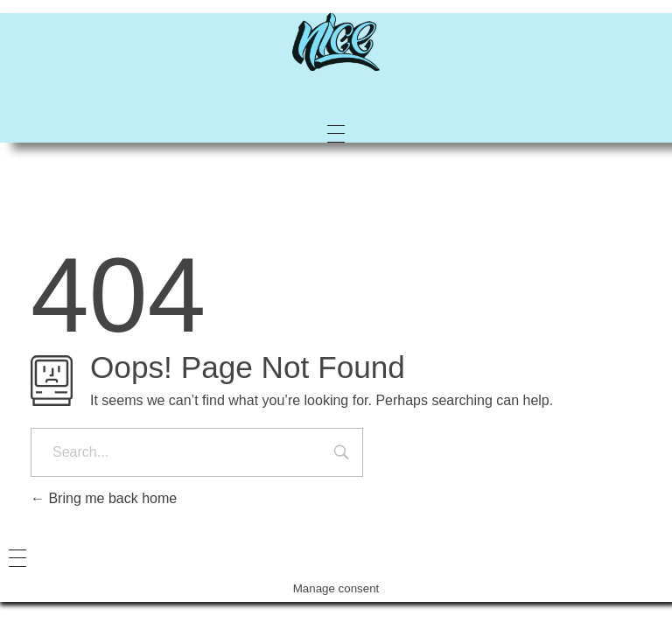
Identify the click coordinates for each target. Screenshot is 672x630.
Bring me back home (104, 498)
